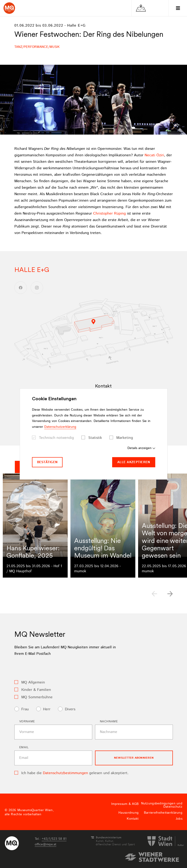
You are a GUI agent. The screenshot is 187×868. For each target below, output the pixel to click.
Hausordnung (128, 813)
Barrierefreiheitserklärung (163, 813)
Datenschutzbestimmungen (65, 773)
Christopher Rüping (109, 214)
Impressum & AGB (125, 804)
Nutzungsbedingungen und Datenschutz (162, 805)
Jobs (179, 819)
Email (24, 747)
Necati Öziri (154, 155)
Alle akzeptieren (134, 462)
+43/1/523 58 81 (54, 839)
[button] (170, 594)
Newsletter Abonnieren (134, 758)
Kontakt (133, 819)
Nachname (109, 722)
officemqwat (46, 844)
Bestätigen (47, 462)
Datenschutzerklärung (60, 427)
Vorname (27, 722)
